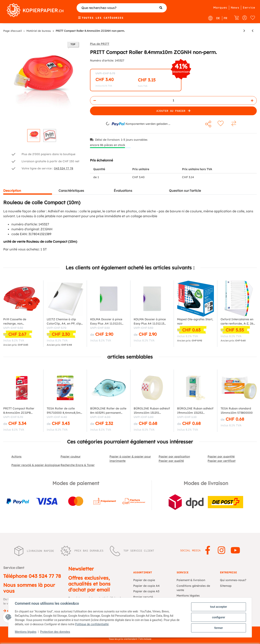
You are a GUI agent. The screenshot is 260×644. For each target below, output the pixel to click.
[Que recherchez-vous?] (122, 8)
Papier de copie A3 (146, 591)
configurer (219, 617)
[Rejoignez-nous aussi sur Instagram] (222, 551)
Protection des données (55, 632)
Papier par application (174, 456)
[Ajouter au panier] (173, 111)
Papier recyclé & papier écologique (36, 465)
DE (218, 18)
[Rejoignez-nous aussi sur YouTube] (235, 551)
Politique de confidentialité (92, 624)
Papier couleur (71, 456)
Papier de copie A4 (146, 586)
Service (249, 8)
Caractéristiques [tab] (71, 191)
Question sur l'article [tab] (185, 191)
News (235, 8)
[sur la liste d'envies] (221, 123)
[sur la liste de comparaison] (234, 123)
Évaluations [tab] (123, 191)
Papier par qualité (171, 461)
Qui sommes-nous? (233, 580)
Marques (220, 8)
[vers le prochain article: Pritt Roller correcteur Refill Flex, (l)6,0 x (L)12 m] (244, 31)
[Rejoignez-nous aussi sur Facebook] (207, 551)
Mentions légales (26, 632)
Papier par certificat (222, 461)
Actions (16, 456)
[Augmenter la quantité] (252, 100)
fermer (219, 628)
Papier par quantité (221, 456)
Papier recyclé (143, 597)
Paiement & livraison (191, 580)
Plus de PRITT (100, 44)
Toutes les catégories (101, 18)
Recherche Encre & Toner (78, 465)
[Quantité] (173, 100)
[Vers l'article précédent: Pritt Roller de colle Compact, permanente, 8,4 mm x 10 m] (253, 31)
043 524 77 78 (64, 168)
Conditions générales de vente (193, 588)
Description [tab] (12, 191)
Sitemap (226, 586)
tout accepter (218, 607)
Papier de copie (144, 580)
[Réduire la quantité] (95, 100)
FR (225, 18)
